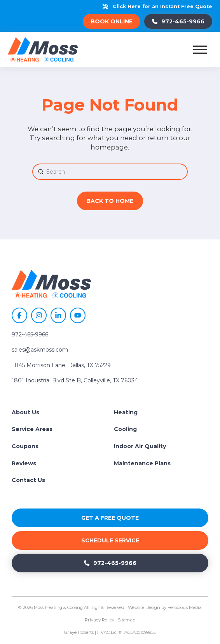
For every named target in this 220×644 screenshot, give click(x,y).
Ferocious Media (185, 607)
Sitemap (127, 620)
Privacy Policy (100, 620)
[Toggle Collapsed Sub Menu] (161, 413)
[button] (200, 49)
